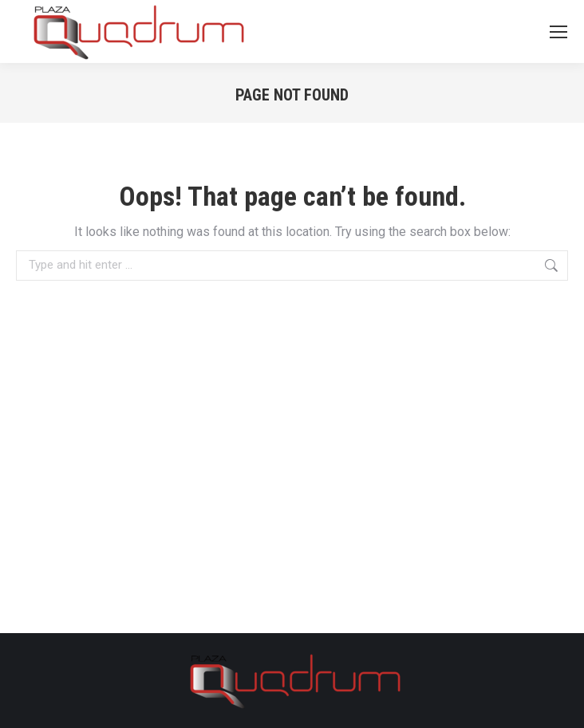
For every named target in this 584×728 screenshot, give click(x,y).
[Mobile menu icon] (558, 32)
